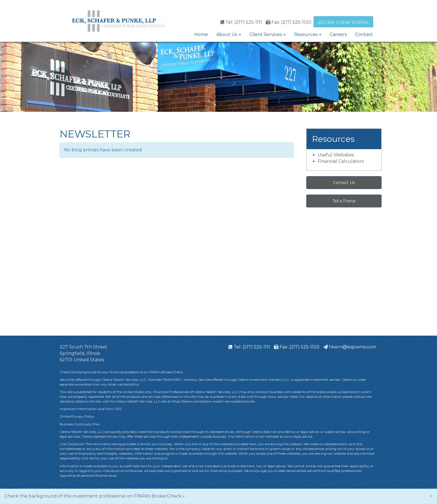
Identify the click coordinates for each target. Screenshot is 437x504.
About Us (227, 34)
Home (201, 34)
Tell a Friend (344, 201)
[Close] (431, 496)
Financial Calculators (341, 161)
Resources (306, 34)
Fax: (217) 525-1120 (289, 22)
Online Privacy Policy (77, 416)
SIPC (178, 380)
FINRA (168, 380)
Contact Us (344, 183)
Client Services (266, 34)
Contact (364, 34)
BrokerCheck (172, 372)
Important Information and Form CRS (91, 409)
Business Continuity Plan (80, 424)
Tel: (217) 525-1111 (241, 22)
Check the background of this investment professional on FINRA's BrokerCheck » (95, 496)
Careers (338, 34)
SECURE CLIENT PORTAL (343, 23)
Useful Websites (336, 155)
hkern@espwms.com (350, 347)
